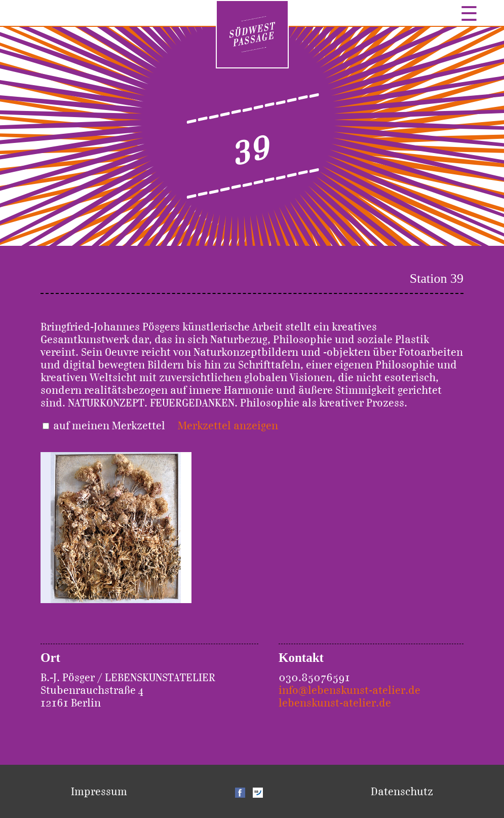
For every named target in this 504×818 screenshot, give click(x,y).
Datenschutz (402, 791)
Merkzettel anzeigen (228, 425)
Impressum (99, 791)
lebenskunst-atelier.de (335, 703)
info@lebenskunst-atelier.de (350, 690)
